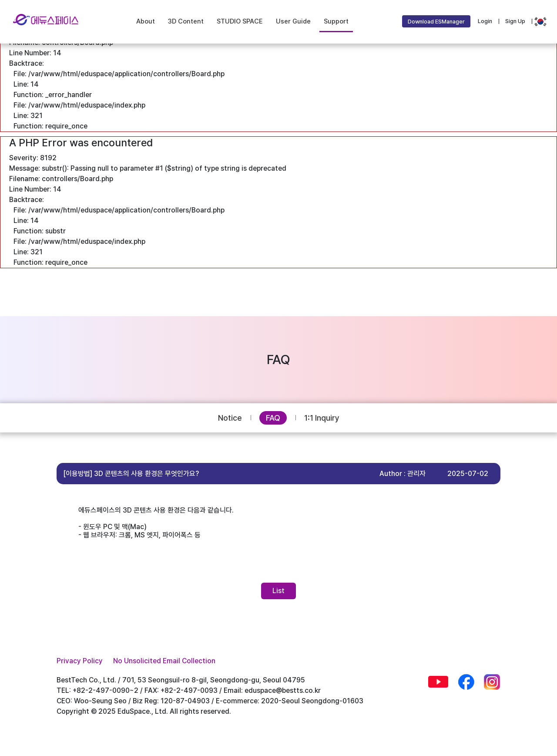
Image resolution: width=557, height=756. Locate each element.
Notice (230, 418)
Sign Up (515, 21)
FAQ (273, 418)
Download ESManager (436, 22)
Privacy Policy (80, 661)
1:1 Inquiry (322, 418)
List (278, 591)
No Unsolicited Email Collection (164, 661)
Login (485, 21)
